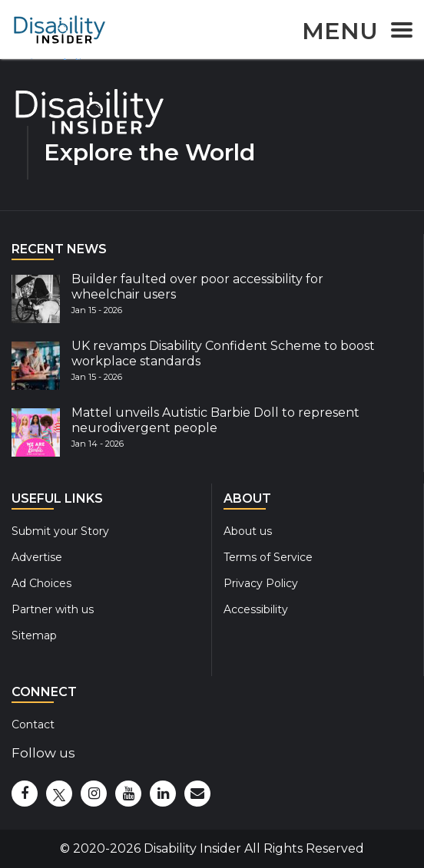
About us (248, 531)
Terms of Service (268, 557)
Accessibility (256, 609)
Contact (33, 724)
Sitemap (34, 635)
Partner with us (53, 609)
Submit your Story (60, 531)
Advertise (37, 557)
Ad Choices (41, 583)
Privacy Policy (261, 583)
